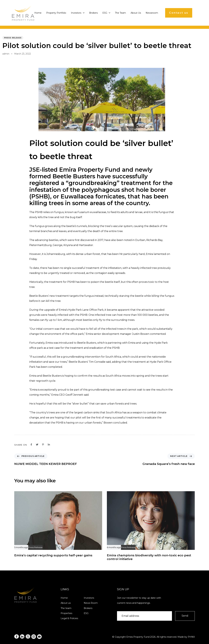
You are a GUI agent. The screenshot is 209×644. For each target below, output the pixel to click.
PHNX (191, 637)
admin (6, 54)
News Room (91, 603)
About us (66, 603)
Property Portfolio (56, 13)
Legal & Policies (69, 618)
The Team (120, 13)
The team (66, 608)
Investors (78, 13)
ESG (106, 13)
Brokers (93, 13)
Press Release (13, 38)
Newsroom (152, 13)
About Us (136, 13)
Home (38, 13)
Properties (66, 613)
